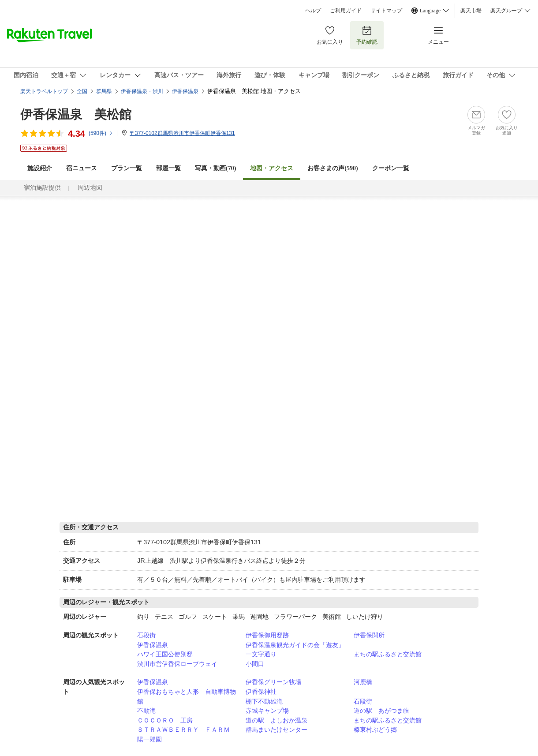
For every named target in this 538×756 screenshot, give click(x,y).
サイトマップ (386, 11)
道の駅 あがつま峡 (381, 711)
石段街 (146, 635)
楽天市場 (471, 11)
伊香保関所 (369, 635)
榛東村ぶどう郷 (375, 730)
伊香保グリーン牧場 (273, 682)
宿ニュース (82, 168)
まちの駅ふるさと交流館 (388, 654)
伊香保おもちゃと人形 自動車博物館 (187, 696)
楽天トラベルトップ (44, 91)
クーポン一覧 (391, 168)
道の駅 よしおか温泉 (276, 720)
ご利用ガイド (346, 11)
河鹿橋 (363, 682)
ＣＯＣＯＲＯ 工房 (165, 720)
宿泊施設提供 (42, 188)
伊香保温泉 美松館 (76, 114)
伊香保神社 (261, 692)
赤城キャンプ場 (267, 711)
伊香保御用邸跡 (267, 635)
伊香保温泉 (153, 645)
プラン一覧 (127, 168)
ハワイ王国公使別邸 (165, 654)
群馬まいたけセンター (276, 730)
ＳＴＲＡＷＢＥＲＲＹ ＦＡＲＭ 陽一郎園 (187, 734)
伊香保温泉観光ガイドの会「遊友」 (295, 645)
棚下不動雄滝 (264, 701)
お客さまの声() (333, 168)
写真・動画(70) (215, 168)
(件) (101, 133)
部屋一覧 (168, 168)
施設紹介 (40, 168)
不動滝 (146, 711)
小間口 (255, 664)
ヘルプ (313, 11)
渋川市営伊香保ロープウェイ (177, 664)
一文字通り (261, 654)
